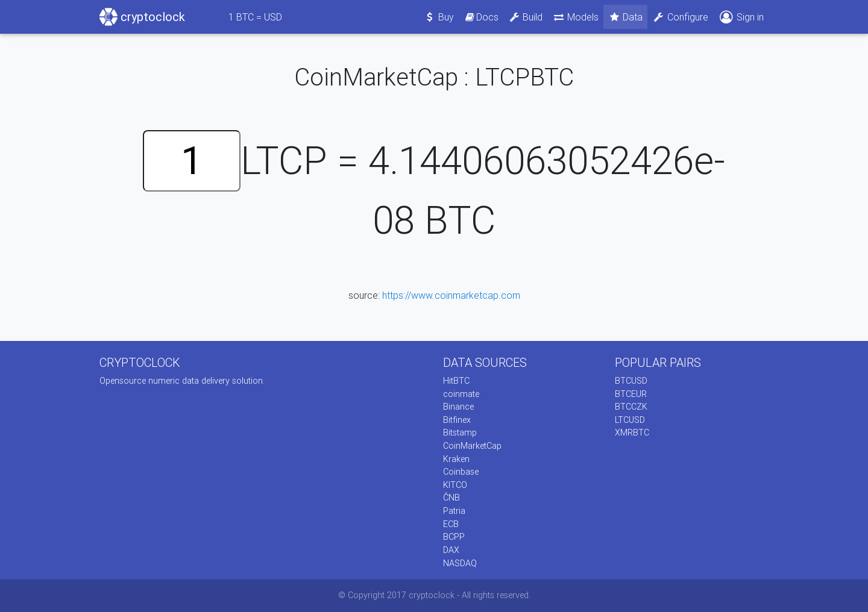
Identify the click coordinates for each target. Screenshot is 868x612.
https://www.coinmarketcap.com (451, 295)
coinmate (461, 394)
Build (526, 17)
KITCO (455, 485)
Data (626, 17)
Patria (454, 511)
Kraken (456, 459)
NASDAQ (460, 563)
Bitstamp (460, 432)
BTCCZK (631, 407)
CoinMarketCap (472, 446)
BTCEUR (631, 394)
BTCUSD (631, 381)
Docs (481, 17)
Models (575, 17)
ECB (451, 524)
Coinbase (461, 472)
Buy (439, 17)
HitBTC (456, 381)
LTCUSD (630, 420)
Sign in (741, 17)
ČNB (451, 498)
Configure (680, 17)
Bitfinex (457, 420)
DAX (451, 550)
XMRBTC (632, 432)
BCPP (454, 537)
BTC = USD (255, 17)
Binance (458, 407)
